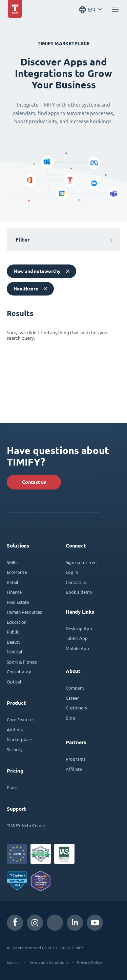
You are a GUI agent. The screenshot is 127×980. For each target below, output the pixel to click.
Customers (76, 708)
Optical (14, 682)
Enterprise (17, 572)
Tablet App (77, 638)
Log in (72, 572)
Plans (12, 787)
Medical (15, 652)
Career (72, 698)
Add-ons (15, 730)
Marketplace (19, 739)
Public (13, 632)
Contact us (34, 482)
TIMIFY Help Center (26, 825)
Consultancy (19, 671)
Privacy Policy (89, 962)
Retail (13, 582)
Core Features (21, 719)
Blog (70, 718)
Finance (14, 592)
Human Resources (24, 612)
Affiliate (74, 769)
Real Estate (18, 602)
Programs (76, 759)
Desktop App (79, 628)
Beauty (14, 642)
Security (15, 749)
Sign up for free (81, 562)
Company (75, 688)
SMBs (12, 562)
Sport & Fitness (22, 662)
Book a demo (79, 592)
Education (17, 622)
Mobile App (77, 648)
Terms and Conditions (49, 962)
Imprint (14, 962)
